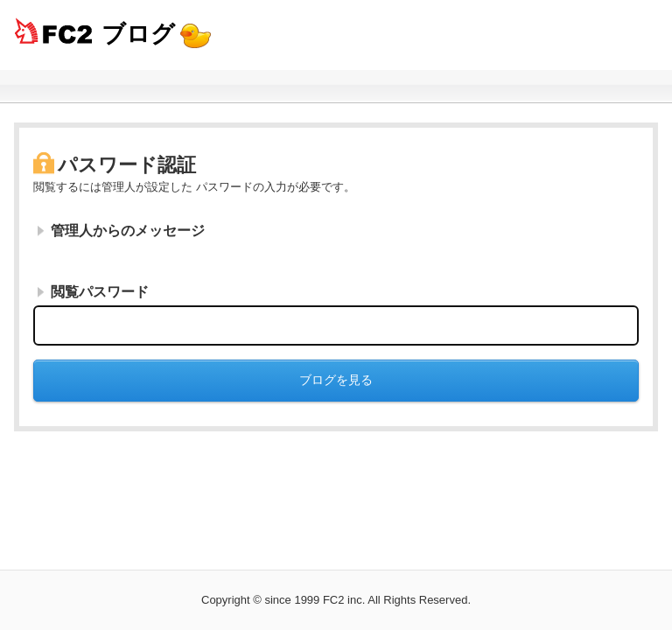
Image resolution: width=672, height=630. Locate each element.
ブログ (138, 34)
